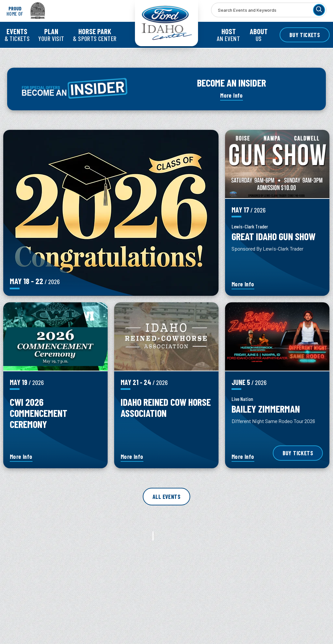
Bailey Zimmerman (266, 409)
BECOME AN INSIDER (232, 82)
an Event (228, 35)
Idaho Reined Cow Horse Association (166, 407)
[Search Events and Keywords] (269, 10)
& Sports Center (95, 35)
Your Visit (51, 35)
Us (259, 35)
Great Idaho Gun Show (273, 236)
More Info (232, 95)
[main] (166, 356)
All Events (166, 497)
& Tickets (17, 35)
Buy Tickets (305, 35)
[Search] (319, 10)
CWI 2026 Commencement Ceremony (39, 413)
